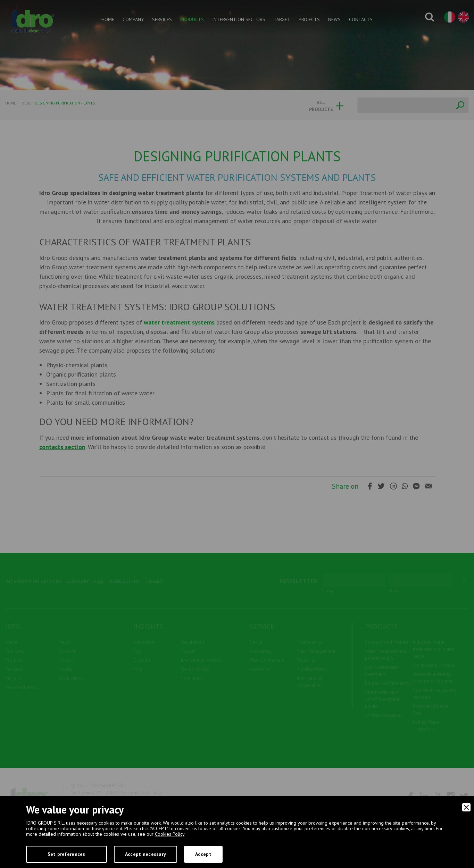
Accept (203, 854)
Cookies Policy (170, 834)
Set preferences (66, 854)
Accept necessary (145, 854)
